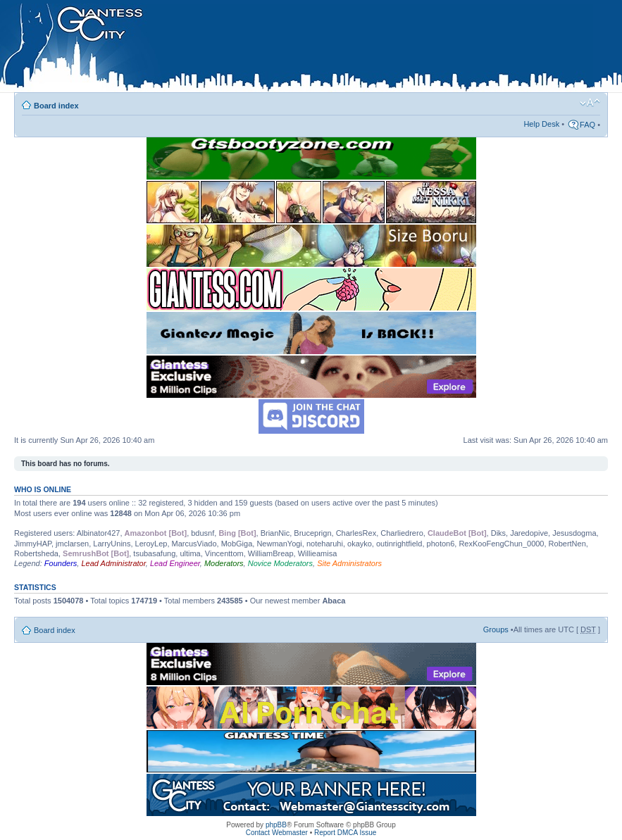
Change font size (590, 103)
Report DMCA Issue (345, 833)
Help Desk (541, 124)
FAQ (587, 125)
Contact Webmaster (277, 833)
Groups (496, 629)
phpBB (276, 825)
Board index (56, 106)
